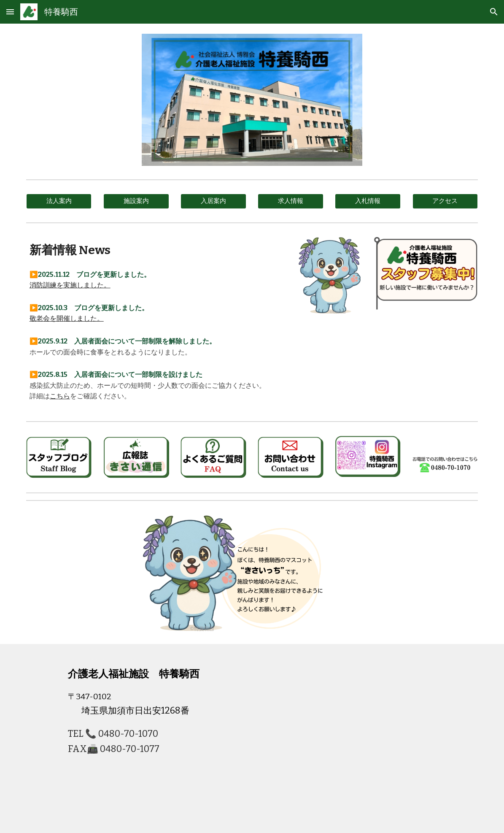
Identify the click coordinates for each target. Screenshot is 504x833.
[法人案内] (59, 201)
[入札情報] (368, 201)
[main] (156, 250)
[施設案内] (136, 201)
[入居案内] (213, 201)
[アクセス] (445, 201)
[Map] (348, 738)
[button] (10, 12)
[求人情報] (291, 201)
